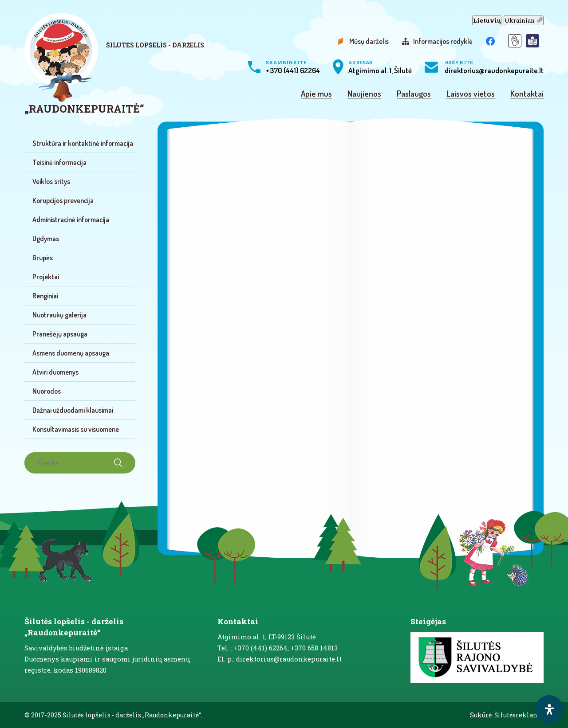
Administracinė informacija (71, 219)
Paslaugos (414, 94)
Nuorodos (47, 391)
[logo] (123, 64)
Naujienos (364, 94)
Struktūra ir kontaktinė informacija (83, 143)
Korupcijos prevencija (63, 200)
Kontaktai (527, 94)
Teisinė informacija (59, 162)
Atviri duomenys (55, 372)
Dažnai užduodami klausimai (73, 410)
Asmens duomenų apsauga (71, 353)
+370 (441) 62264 (293, 67)
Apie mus (316, 94)
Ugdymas (46, 239)
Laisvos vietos (471, 94)
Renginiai (45, 296)
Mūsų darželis (369, 41)
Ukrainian (524, 20)
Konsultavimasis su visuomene (76, 429)
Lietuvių (487, 20)
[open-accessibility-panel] (549, 709)
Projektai (46, 277)
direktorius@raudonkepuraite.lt (494, 67)
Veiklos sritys (51, 181)
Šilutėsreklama (519, 715)
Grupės (43, 258)
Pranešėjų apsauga (60, 334)
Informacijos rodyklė (443, 41)
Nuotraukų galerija (59, 315)
